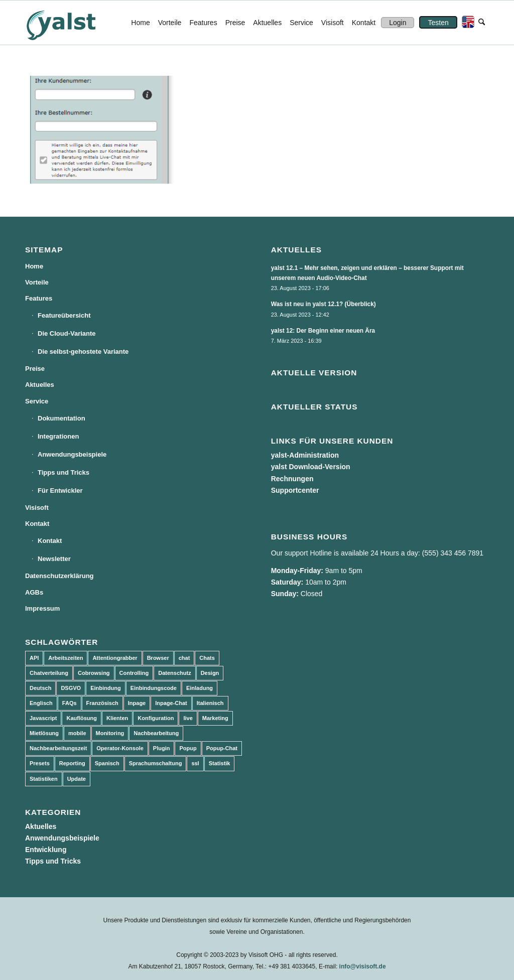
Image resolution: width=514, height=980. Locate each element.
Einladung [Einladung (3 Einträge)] (200, 688)
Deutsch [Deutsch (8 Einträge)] (40, 688)
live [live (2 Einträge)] (188, 718)
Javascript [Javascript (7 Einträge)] (43, 718)
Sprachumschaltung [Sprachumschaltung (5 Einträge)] (156, 763)
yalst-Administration (305, 455)
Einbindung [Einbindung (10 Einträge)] (105, 688)
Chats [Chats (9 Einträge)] (207, 658)
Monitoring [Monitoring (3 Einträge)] (110, 733)
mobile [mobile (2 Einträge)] (77, 733)
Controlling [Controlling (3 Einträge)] (134, 673)
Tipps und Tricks (63, 472)
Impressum (42, 608)
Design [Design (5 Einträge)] (210, 673)
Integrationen (58, 436)
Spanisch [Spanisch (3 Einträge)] (107, 763)
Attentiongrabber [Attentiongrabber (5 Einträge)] (115, 658)
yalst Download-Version (311, 467)
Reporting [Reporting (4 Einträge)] (72, 763)
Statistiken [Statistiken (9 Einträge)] (44, 779)
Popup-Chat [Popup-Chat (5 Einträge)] (222, 748)
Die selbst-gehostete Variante (83, 352)
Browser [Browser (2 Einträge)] (158, 658)
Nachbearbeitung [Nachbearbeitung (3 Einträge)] (156, 733)
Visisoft (37, 508)
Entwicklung (46, 850)
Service (37, 401)
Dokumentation (61, 418)
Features (39, 298)
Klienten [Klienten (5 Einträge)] (117, 718)
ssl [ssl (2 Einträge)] (195, 763)
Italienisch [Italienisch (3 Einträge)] (210, 703)
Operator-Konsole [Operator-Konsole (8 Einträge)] (120, 748)
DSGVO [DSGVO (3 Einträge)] (71, 688)
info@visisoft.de (363, 966)
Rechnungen (292, 479)
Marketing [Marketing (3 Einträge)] (215, 718)
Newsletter (54, 559)
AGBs (34, 592)
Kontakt (37, 524)
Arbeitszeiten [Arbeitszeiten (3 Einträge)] (66, 658)
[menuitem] (140, 23)
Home (34, 266)
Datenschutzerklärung (59, 576)
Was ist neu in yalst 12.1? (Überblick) (324, 304)
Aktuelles (40, 385)
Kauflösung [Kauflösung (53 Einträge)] (82, 718)
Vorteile (37, 282)
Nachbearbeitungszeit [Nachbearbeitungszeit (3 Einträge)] (58, 748)
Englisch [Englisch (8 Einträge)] (41, 703)
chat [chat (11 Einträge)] (184, 658)
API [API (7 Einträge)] (34, 658)
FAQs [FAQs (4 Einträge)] (70, 703)
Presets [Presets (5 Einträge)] (40, 763)
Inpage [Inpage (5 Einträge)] (137, 703)
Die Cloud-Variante (67, 333)
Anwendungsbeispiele (72, 454)
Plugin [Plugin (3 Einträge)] (162, 748)
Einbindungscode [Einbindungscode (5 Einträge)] (154, 688)
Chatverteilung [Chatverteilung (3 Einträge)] (49, 673)
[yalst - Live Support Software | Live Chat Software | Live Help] (73, 23)
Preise (35, 369)
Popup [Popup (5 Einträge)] (188, 748)
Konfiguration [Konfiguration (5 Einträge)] (156, 718)
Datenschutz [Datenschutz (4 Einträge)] (174, 673)
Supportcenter (295, 490)
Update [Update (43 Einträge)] (77, 779)
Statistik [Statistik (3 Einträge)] (220, 763)
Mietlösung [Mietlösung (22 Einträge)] (44, 733)
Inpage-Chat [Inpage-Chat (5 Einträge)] (171, 703)
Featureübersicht (64, 315)
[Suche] (482, 23)
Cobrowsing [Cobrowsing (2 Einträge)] (94, 673)
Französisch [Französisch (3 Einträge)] (102, 703)
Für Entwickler (60, 491)
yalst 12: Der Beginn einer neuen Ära (323, 331)
